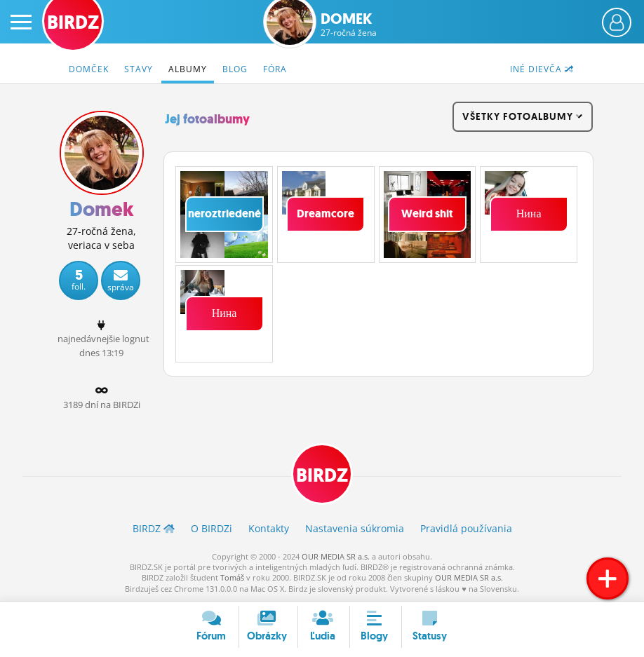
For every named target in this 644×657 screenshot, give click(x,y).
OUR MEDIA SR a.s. (336, 556)
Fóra (275, 69)
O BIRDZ (212, 528)
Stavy (139, 69)
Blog (235, 69)
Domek (349, 25)
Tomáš (232, 577)
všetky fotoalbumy (523, 116)
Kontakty (269, 528)
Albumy (188, 69)
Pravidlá (466, 528)
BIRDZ (322, 475)
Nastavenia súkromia (355, 528)
